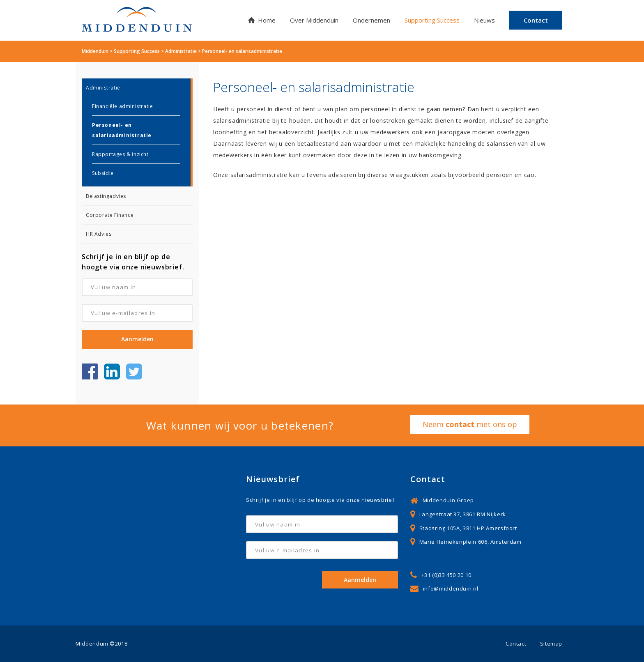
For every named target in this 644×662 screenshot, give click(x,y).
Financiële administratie (122, 106)
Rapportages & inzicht (120, 154)
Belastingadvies (106, 196)
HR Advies (99, 234)
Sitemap (551, 644)
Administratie (103, 88)
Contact (516, 644)
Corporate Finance (110, 215)
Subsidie (103, 173)
